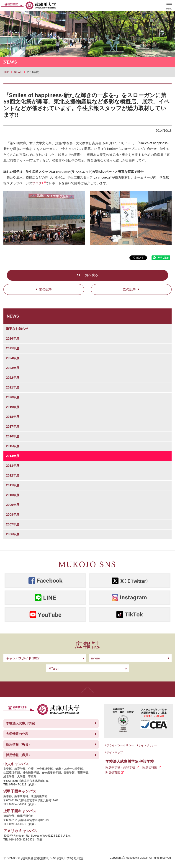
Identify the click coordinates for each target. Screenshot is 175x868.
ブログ (37, 183)
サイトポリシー (148, 745)
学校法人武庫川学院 (20, 723)
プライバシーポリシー (120, 745)
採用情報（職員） (19, 755)
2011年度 (13, 485)
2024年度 (13, 358)
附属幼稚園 (150, 767)
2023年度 (13, 368)
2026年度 (13, 338)
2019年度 (13, 407)
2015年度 (13, 446)
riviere (95, 658)
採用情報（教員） (19, 744)
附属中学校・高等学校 (120, 767)
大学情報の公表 (17, 734)
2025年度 (13, 348)
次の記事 (129, 289)
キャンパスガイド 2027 (23, 658)
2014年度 (13, 456)
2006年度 (13, 534)
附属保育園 (113, 773)
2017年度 (13, 426)
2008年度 (13, 515)
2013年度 (13, 466)
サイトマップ (115, 752)
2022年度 (13, 378)
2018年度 (13, 417)
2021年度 (13, 387)
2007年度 (13, 524)
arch (54, 669)
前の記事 (46, 289)
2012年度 (13, 475)
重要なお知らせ (17, 329)
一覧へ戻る (90, 275)
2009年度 (13, 505)
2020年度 (13, 397)
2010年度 (13, 495)
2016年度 (13, 436)
